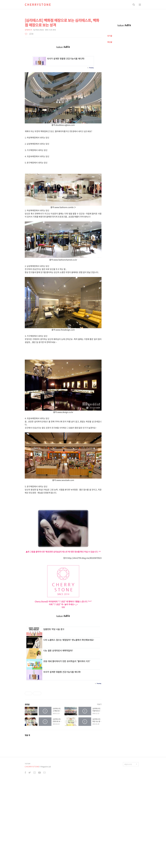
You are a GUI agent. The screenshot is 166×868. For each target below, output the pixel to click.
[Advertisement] (63, 368)
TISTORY (28, 852)
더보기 (99, 793)
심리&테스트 (28, 30)
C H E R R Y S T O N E (38, 5)
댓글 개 (27, 824)
